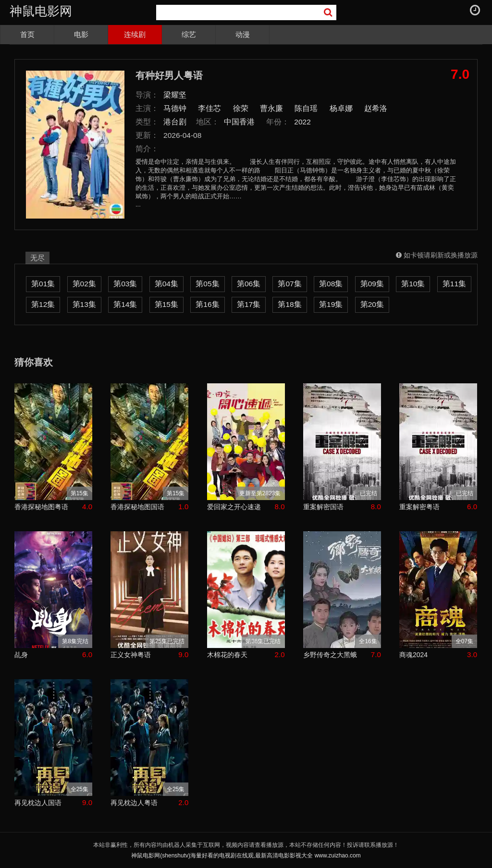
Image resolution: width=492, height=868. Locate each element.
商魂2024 (413, 655)
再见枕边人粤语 (134, 803)
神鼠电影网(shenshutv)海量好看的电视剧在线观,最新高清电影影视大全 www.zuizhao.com (246, 856)
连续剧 (135, 34)
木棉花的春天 (227, 655)
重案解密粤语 (419, 507)
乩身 (21, 655)
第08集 (331, 284)
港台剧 (175, 122)
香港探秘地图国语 (137, 507)
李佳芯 (209, 108)
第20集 (372, 304)
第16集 (207, 304)
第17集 (249, 304)
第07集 (289, 284)
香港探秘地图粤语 (41, 507)
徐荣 (241, 108)
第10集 (413, 284)
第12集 (43, 304)
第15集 (166, 304)
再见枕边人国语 (38, 803)
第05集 (207, 284)
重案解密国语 (323, 507)
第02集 (84, 284)
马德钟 (175, 108)
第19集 (331, 304)
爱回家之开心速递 (234, 507)
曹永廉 (271, 108)
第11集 (454, 284)
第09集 (372, 284)
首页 (27, 34)
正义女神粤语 (131, 655)
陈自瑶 (306, 108)
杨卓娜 (341, 108)
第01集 (43, 284)
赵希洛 (376, 108)
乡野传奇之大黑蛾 (330, 655)
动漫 (243, 34)
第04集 (166, 284)
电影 (81, 34)
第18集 (289, 304)
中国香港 (239, 122)
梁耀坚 (175, 95)
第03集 (125, 284)
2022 (302, 122)
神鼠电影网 (41, 11)
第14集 (125, 304)
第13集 (84, 304)
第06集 (249, 284)
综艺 (189, 34)
